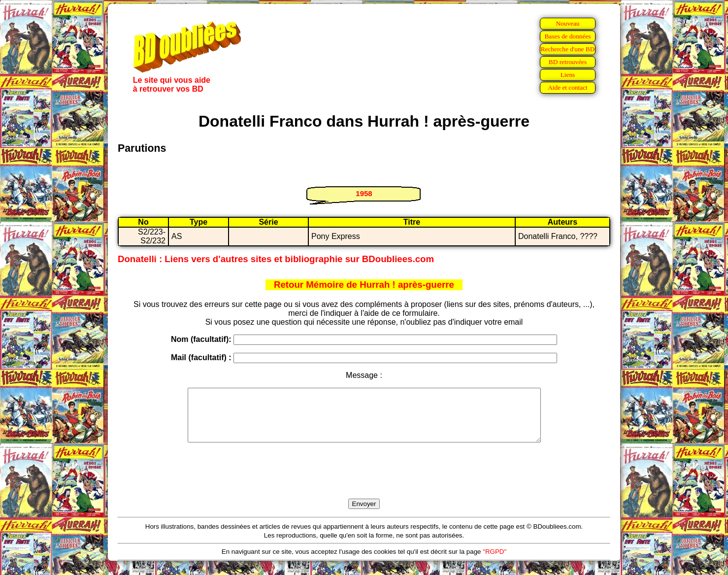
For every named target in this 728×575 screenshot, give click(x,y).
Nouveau (567, 23)
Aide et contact (568, 87)
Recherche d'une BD (568, 49)
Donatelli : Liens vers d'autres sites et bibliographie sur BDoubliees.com (276, 259)
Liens (568, 75)
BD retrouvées (568, 62)
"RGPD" (495, 562)
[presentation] (364, 482)
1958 (364, 193)
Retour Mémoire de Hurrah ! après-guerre (364, 285)
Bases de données (567, 36)
